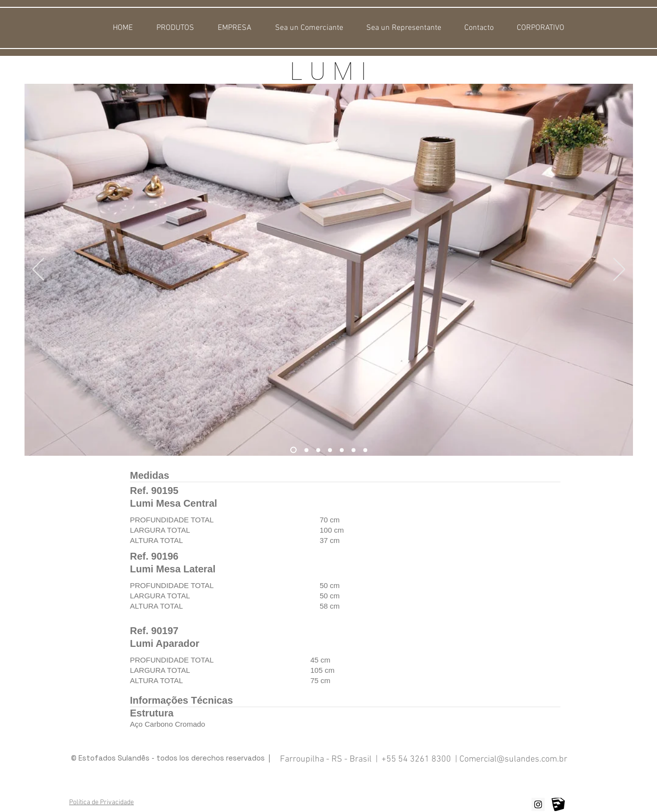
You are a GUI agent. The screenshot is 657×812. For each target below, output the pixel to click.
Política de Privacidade (101, 802)
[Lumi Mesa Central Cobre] (293, 450)
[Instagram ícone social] (538, 804)
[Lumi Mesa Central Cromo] (354, 450)
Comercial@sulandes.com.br (513, 759)
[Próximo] (619, 270)
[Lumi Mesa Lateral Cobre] (365, 450)
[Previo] (38, 270)
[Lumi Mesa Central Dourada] (342, 450)
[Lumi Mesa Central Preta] (318, 450)
